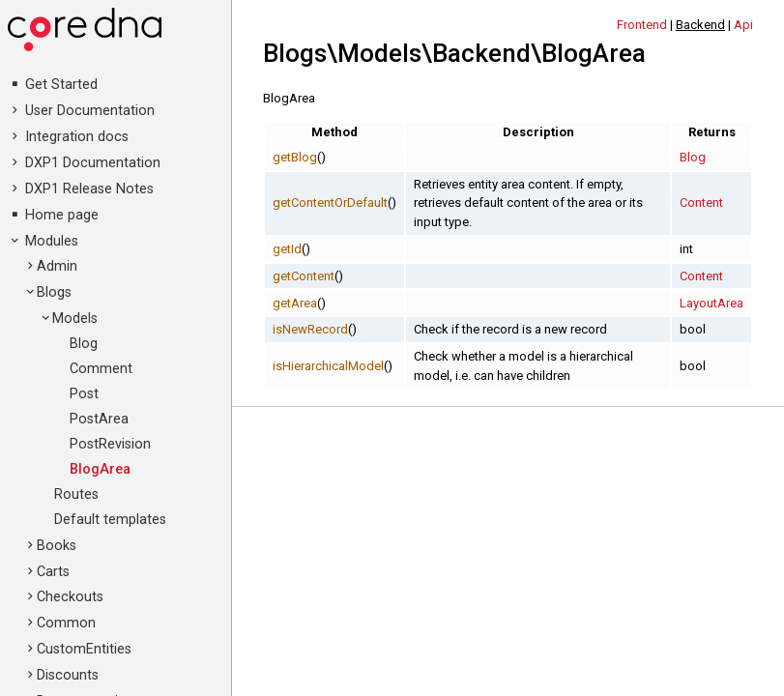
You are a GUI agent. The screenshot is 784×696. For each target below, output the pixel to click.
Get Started (61, 85)
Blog (84, 344)
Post (84, 394)
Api (743, 25)
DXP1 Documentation (93, 163)
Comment (101, 369)
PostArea (99, 419)
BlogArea (100, 469)
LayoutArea (711, 303)
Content (701, 203)
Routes (76, 494)
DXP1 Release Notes (89, 189)
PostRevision (110, 444)
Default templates (110, 520)
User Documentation (90, 111)
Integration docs (77, 137)
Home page (62, 215)
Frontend (642, 25)
